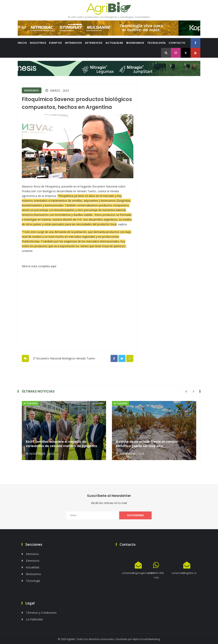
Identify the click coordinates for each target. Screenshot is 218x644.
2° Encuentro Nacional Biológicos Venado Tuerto (64, 358)
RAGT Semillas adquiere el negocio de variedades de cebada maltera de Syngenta (62, 443)
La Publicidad (34, 619)
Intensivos (74, 43)
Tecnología (157, 43)
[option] (64, 430)
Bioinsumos (135, 43)
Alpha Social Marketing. (146, 639)
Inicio (22, 43)
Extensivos (94, 43)
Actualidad (114, 43)
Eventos (56, 43)
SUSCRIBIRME (135, 515)
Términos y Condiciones (41, 612)
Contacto (177, 43)
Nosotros (38, 43)
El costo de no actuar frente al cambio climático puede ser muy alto (147, 443)
